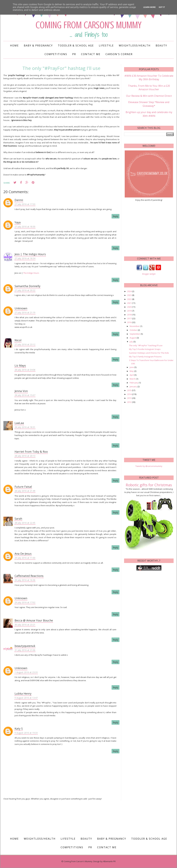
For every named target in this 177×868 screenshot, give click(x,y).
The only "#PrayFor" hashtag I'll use (146, 344)
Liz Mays (20, 365)
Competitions (56, 54)
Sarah (18, 519)
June (132, 366)
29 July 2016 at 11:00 (25, 558)
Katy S (19, 729)
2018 (130, 313)
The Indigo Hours (31, 273)
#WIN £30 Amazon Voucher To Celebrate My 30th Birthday (149, 77)
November (135, 325)
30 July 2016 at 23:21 (25, 625)
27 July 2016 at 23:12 (25, 344)
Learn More (149, 7)
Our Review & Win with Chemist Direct (149, 95)
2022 (130, 298)
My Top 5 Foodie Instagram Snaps (145, 348)
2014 (130, 393)
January (134, 385)
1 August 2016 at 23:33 (26, 672)
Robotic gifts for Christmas (149, 483)
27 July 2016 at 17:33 (25, 204)
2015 (130, 389)
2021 (130, 302)
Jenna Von (21, 391)
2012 (130, 401)
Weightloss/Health (135, 46)
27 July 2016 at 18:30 (25, 227)
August (133, 336)
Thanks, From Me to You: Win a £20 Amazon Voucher (149, 87)
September (135, 332)
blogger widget (149, 273)
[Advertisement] (149, 429)
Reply (115, 216)
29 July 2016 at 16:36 (25, 580)
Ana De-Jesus (23, 554)
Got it (162, 7)
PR (74, 54)
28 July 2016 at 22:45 (25, 523)
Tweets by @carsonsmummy (149, 465)
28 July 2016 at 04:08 (25, 370)
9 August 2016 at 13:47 (26, 698)
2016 (130, 321)
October (134, 329)
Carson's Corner (119, 54)
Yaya (18, 222)
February (134, 381)
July (132, 340)
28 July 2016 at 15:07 (25, 395)
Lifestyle (106, 46)
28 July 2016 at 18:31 (25, 427)
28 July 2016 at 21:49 (25, 491)
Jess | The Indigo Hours (30, 254)
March (133, 377)
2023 (130, 294)
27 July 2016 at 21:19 (25, 313)
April (132, 374)
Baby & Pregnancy (38, 46)
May (132, 370)
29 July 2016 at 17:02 (25, 602)
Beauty (161, 46)
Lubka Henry (23, 694)
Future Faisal (23, 487)
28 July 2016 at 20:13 (25, 456)
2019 (130, 309)
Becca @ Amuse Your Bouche (34, 620)
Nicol (18, 340)
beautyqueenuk (25, 646)
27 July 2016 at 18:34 (25, 258)
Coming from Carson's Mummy (88, 25)
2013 (130, 397)
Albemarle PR (109, 861)
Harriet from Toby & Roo (31, 452)
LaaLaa (19, 423)
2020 (130, 305)
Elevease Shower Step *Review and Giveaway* (149, 103)
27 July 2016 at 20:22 (25, 290)
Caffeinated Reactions (29, 576)
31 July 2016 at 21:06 (25, 650)
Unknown (21, 308)
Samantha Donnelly (27, 286)
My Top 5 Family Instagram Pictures (145, 355)
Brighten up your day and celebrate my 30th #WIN (149, 113)
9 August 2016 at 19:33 (26, 733)
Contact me (91, 54)
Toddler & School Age (76, 46)
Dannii (19, 200)
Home (14, 46)
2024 (130, 290)
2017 (130, 317)
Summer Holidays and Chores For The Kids (149, 351)
